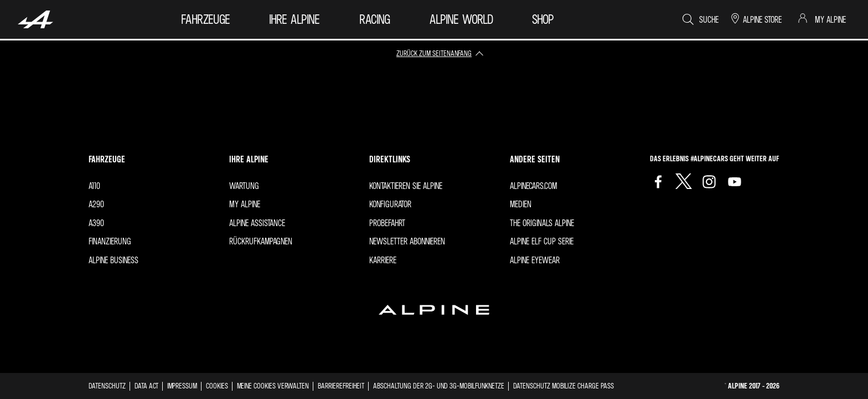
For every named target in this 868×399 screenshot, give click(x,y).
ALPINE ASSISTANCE (257, 223)
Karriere (383, 260)
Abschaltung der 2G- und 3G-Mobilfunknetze (439, 385)
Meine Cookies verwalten (273, 386)
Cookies (217, 385)
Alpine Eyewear (535, 260)
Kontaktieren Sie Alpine (406, 186)
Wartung (244, 186)
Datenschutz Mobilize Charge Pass (564, 385)
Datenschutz (107, 385)
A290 (96, 204)
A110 (94, 186)
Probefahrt (387, 223)
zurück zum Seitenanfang (434, 53)
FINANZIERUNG (110, 241)
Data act (146, 385)
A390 (96, 223)
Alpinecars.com (534, 186)
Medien (521, 204)
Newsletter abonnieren (407, 241)
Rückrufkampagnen (261, 241)
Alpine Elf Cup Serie (542, 241)
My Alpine (245, 204)
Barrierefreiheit (341, 385)
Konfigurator (390, 204)
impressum (182, 385)
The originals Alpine (542, 223)
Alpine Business (113, 260)
